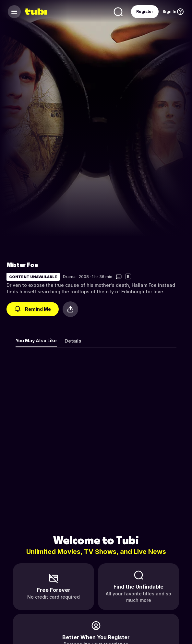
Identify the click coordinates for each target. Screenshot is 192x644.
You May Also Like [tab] (36, 340)
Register (145, 12)
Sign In (169, 12)
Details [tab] (73, 341)
